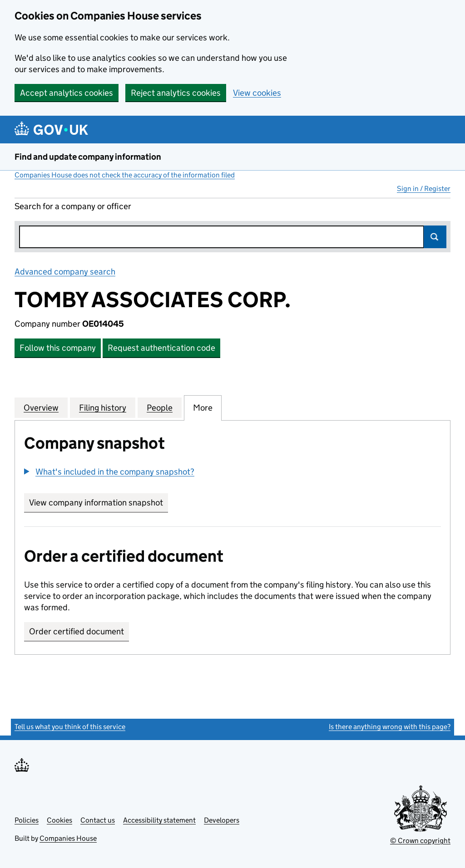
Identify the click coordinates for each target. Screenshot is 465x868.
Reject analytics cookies (176, 93)
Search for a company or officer (73, 206)
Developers (222, 820)
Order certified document (77, 631)
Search (435, 237)
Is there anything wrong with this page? (390, 727)
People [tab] (160, 407)
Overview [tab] (41, 407)
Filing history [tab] (103, 407)
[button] (109, 472)
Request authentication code (161, 348)
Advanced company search (65, 272)
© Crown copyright (420, 841)
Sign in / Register (424, 189)
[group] (232, 473)
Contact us (98, 820)
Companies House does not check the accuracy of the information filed (125, 175)
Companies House (68, 838)
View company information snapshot (99, 503)
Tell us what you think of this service (70, 727)
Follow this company (58, 348)
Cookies (59, 820)
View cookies (257, 93)
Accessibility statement (159, 820)
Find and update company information (88, 157)
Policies (27, 820)
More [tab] (203, 407)
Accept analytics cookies (67, 93)
